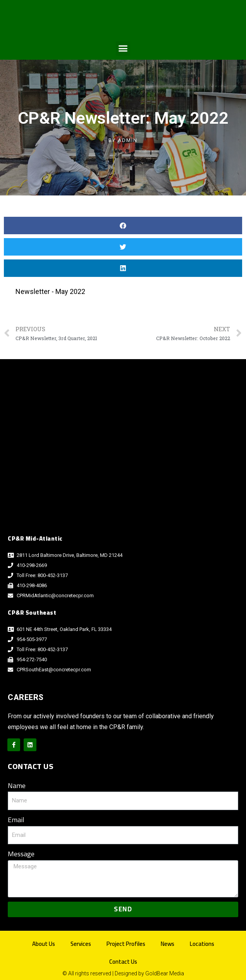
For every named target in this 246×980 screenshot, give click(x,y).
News (168, 944)
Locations (202, 944)
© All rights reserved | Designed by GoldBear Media (123, 973)
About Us (44, 944)
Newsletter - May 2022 (50, 291)
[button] (123, 48)
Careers (26, 697)
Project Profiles (126, 944)
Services (81, 944)
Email (16, 820)
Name (17, 786)
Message (21, 854)
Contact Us (123, 962)
